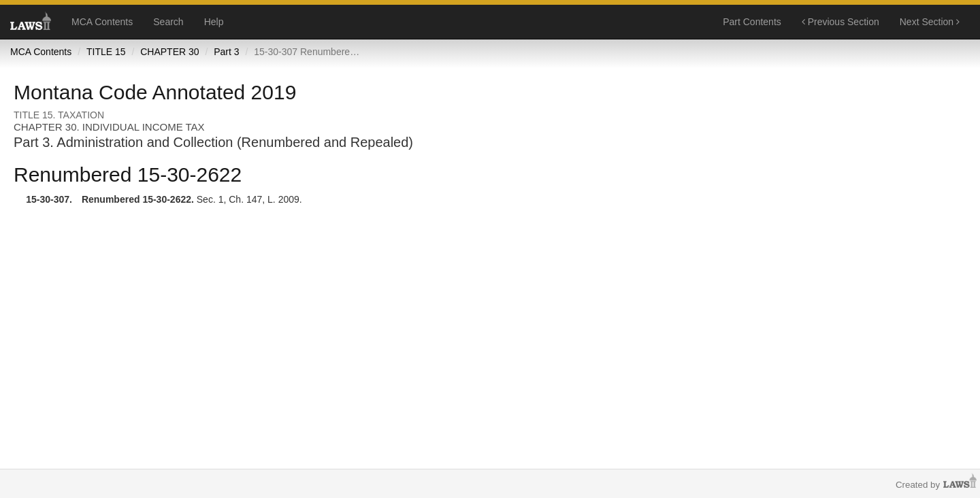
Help (214, 22)
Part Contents (752, 22)
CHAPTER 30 (169, 52)
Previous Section (840, 22)
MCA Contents (102, 22)
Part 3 (226, 52)
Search (168, 22)
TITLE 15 (106, 52)
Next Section (930, 22)
